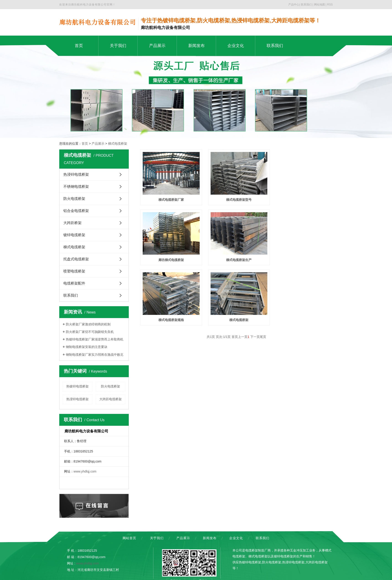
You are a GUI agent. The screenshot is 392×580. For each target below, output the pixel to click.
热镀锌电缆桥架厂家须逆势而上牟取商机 (95, 339)
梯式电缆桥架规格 (236, 257)
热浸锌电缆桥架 (76, 174)
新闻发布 (210, 538)
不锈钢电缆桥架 (76, 187)
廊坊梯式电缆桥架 (303, 199)
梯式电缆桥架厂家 (170, 199)
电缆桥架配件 (74, 283)
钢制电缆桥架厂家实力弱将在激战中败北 (95, 355)
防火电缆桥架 (74, 199)
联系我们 (306, 5)
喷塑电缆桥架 (74, 271)
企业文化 (236, 538)
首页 (85, 144)
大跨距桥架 (72, 223)
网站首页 (129, 538)
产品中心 (294, 5)
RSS (330, 5)
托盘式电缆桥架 (76, 259)
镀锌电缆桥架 (74, 235)
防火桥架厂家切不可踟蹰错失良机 (90, 332)
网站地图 (320, 5)
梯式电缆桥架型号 (236, 199)
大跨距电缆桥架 (111, 399)
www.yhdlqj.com (85, 471)
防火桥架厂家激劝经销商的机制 (88, 324)
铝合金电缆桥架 (76, 211)
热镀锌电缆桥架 (77, 386)
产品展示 (98, 144)
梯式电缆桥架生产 (170, 257)
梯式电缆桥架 (118, 144)
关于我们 (157, 538)
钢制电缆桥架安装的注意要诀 (87, 347)
